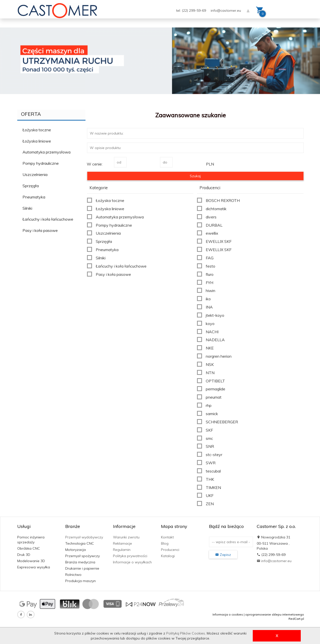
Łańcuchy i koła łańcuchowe (48, 219)
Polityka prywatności (130, 556)
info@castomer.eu (226, 10)
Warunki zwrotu (126, 537)
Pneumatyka (34, 197)
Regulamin (122, 550)
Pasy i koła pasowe (40, 230)
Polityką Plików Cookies (186, 633)
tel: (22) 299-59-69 (191, 10)
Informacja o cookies (228, 614)
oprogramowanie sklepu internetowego (275, 614)
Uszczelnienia (35, 174)
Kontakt (167, 537)
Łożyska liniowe (37, 141)
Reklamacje (122, 543)
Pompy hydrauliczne (41, 163)
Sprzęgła (31, 186)
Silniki (27, 208)
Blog (165, 543)
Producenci (170, 550)
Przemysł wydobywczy (84, 537)
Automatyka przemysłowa (46, 152)
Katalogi (168, 556)
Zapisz (223, 555)
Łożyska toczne (37, 130)
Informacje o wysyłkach (132, 562)
